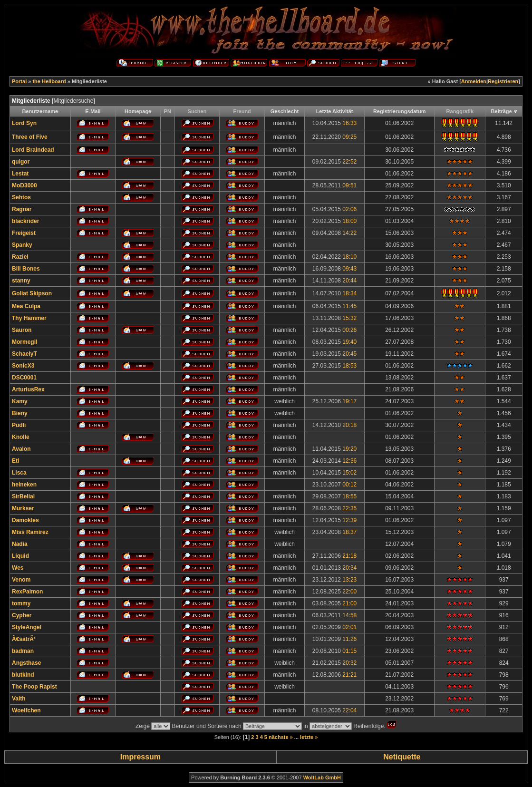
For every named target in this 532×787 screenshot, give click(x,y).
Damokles (25, 520)
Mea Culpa (26, 306)
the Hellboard (49, 81)
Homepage (138, 111)
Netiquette (402, 757)
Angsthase (26, 663)
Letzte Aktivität (335, 111)
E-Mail (93, 111)
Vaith (19, 699)
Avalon (21, 449)
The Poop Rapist (34, 687)
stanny (21, 281)
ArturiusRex (28, 389)
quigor (21, 162)
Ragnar (22, 209)
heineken (24, 485)
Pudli (19, 425)
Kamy (20, 401)
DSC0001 (24, 378)
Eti (15, 461)
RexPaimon (27, 592)
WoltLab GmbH (322, 777)
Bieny (20, 413)
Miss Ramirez (30, 532)
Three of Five (30, 137)
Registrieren (503, 81)
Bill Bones (26, 269)
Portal (19, 81)
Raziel (20, 257)
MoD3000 (24, 185)
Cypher (22, 615)
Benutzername (40, 111)
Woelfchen (26, 710)
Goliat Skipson (32, 293)
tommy (21, 603)
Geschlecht (285, 111)
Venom (21, 580)
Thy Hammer (29, 318)
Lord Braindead (33, 150)
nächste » (281, 737)
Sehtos (21, 197)
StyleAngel (27, 627)
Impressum (140, 757)
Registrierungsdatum (400, 111)
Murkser (23, 508)
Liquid (20, 556)
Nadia (20, 544)
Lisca (19, 473)
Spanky (22, 245)
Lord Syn (24, 123)
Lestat (20, 174)
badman (23, 651)
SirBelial (23, 496)
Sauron (22, 330)
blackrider (25, 221)
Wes (18, 568)
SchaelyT (24, 354)
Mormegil (24, 342)
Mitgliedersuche (73, 101)
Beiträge (502, 111)
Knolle (21, 437)
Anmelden (474, 81)
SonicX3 (23, 366)
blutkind (23, 675)
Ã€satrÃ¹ (24, 639)
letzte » (309, 737)
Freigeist (24, 233)
